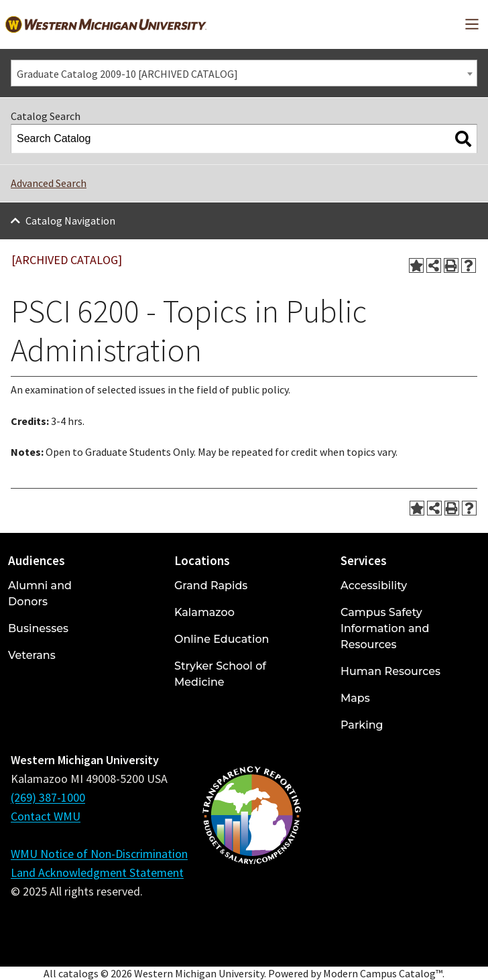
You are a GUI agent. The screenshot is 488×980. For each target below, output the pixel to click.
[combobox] (244, 73)
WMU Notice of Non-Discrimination (99, 854)
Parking (362, 725)
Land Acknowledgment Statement (97, 872)
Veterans (32, 655)
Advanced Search (49, 183)
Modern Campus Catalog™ (383, 973)
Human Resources (390, 671)
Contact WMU (46, 816)
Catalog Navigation (70, 221)
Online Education (222, 639)
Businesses (38, 628)
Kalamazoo (204, 612)
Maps (355, 698)
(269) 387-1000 (48, 797)
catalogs (78, 973)
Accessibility (374, 586)
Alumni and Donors (40, 594)
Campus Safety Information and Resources (385, 628)
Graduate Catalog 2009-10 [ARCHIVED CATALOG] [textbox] (127, 74)
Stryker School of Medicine (220, 674)
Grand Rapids (211, 586)
